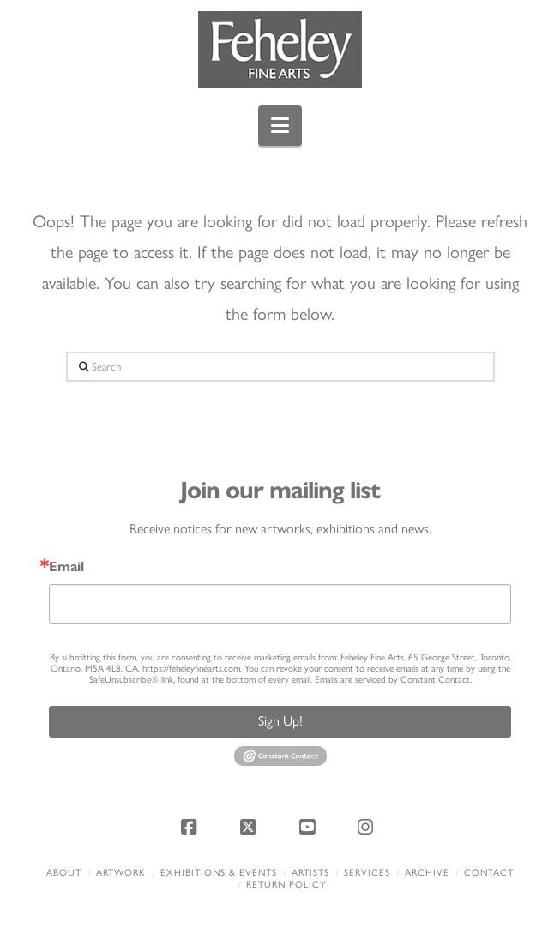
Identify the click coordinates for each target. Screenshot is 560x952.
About (64, 873)
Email (66, 567)
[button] (280, 126)
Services (367, 873)
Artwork (121, 873)
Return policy (286, 885)
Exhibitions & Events (219, 873)
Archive (427, 873)
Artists (310, 873)
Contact (489, 873)
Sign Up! (280, 721)
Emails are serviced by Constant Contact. (393, 680)
